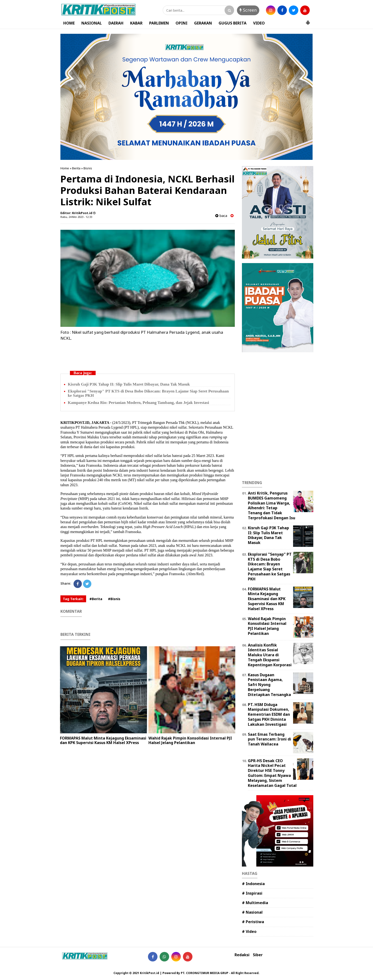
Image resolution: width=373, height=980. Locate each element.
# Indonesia (253, 884)
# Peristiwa (253, 922)
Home (65, 168)
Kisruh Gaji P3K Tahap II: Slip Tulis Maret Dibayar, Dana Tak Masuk (129, 384)
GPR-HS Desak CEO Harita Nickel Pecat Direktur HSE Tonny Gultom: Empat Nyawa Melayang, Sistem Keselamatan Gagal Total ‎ (273, 773)
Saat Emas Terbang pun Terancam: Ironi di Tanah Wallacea (270, 739)
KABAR (136, 23)
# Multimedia (255, 903)
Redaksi (242, 955)
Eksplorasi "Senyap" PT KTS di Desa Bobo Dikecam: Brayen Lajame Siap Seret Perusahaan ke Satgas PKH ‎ (148, 393)
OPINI (182, 23)
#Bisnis (114, 599)
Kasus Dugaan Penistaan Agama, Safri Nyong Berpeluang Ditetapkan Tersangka (269, 685)
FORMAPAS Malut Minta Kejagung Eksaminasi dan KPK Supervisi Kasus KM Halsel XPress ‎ (103, 740)
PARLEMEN (159, 23)
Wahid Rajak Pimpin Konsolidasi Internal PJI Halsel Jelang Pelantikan (190, 740)
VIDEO (259, 23)
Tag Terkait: (73, 599)
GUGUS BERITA (233, 23)
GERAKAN (203, 23)
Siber (258, 955)
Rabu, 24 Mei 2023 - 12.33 (76, 217)
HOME (69, 23)
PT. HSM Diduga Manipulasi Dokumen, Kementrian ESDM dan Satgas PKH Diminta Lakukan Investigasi (269, 714)
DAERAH (116, 23)
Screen (248, 10)
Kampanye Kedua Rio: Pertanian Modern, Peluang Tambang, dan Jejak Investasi (138, 403)
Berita (76, 168)
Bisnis (88, 168)
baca (221, 216)
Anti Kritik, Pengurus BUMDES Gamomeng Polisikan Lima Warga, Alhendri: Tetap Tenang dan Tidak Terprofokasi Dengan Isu (272, 505)
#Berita (96, 599)
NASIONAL (92, 23)
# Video (249, 931)
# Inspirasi (252, 893)
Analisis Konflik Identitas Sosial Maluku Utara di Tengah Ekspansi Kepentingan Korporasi (270, 655)
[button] (308, 21)
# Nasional (252, 912)
